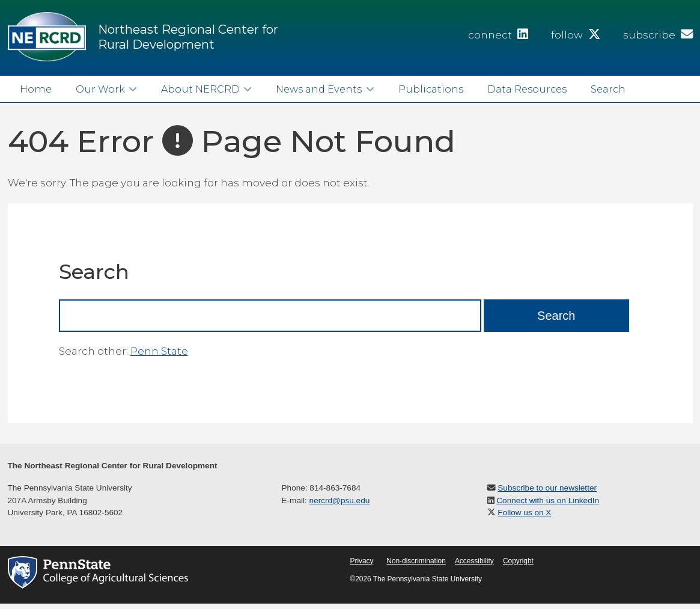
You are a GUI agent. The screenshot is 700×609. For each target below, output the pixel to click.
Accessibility (474, 561)
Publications (431, 89)
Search (608, 89)
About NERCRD (200, 89)
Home (36, 89)
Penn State (159, 351)
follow (576, 35)
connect (498, 35)
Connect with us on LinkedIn (548, 500)
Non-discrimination (416, 561)
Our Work (100, 89)
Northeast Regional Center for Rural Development (188, 37)
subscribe (658, 35)
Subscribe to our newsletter (547, 488)
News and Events (319, 89)
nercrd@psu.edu (340, 500)
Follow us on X (524, 513)
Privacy (362, 561)
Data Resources (527, 89)
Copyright (518, 561)
